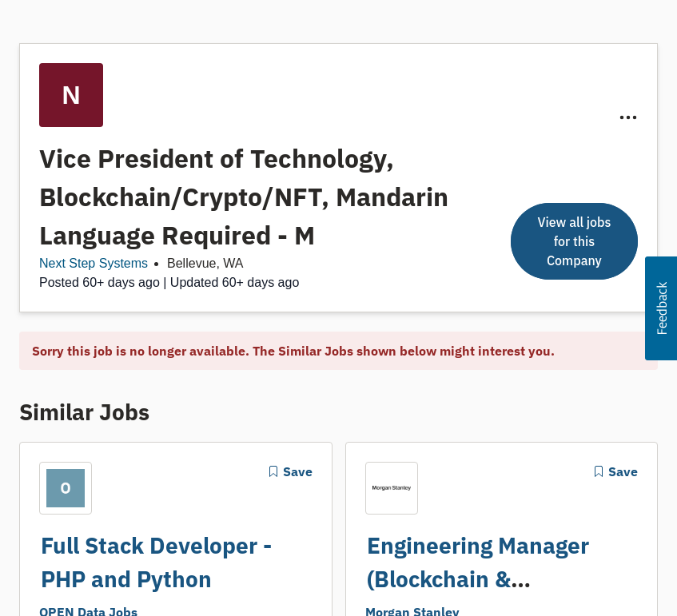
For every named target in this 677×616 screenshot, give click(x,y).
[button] (661, 308)
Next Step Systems (94, 263)
